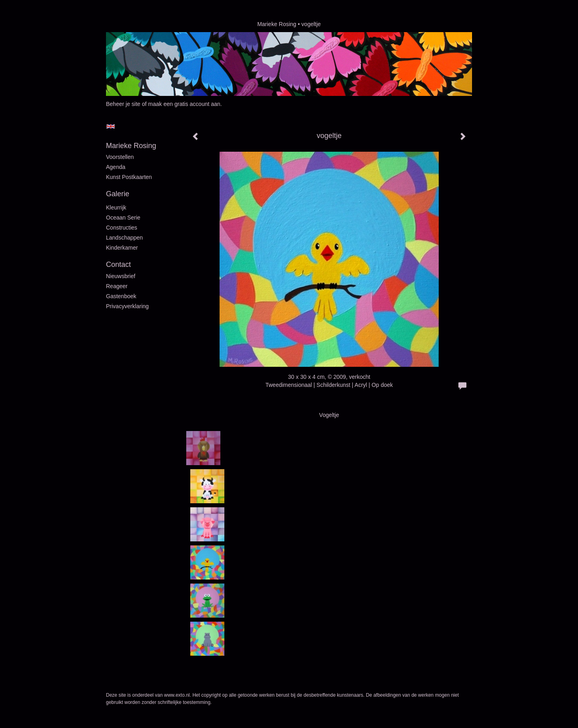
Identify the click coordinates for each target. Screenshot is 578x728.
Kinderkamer (122, 248)
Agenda (116, 167)
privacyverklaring (127, 306)
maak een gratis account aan (184, 104)
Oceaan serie (123, 218)
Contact (118, 264)
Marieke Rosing (277, 24)
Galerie (118, 194)
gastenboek (121, 296)
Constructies (122, 228)
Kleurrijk (116, 207)
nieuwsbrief (121, 276)
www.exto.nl (177, 695)
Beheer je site (123, 104)
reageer (117, 286)
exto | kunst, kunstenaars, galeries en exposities (129, 24)
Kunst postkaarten (129, 177)
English (111, 126)
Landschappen (124, 238)
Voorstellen (120, 157)
